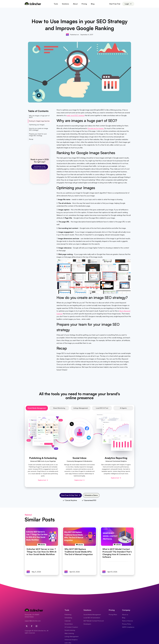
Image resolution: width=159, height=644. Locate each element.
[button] (56, 4)
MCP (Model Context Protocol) (94, 621)
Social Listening (70, 630)
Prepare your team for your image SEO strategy (38, 135)
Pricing (84, 4)
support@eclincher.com (33, 621)
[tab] (37, 408)
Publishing (68, 615)
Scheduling (68, 618)
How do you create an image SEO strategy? (38, 129)
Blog (93, 4)
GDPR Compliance (128, 627)
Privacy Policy (127, 624)
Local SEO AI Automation (92, 618)
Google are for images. (96, 128)
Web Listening (69, 633)
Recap (31, 139)
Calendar (68, 621)
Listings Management (72, 636)
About (75, 4)
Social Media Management (92, 615)
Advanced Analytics (71, 640)
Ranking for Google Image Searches (39, 121)
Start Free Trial (115, 4)
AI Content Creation (71, 627)
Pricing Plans (113, 615)
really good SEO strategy (75, 115)
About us (125, 615)
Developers (87, 624)
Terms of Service (127, 621)
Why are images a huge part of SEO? (39, 116)
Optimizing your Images (37, 125)
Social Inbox (69, 624)
